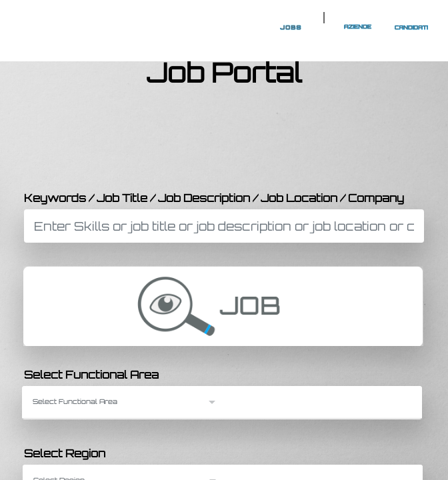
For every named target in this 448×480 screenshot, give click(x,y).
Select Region (65, 453)
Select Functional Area (91, 375)
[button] (125, 402)
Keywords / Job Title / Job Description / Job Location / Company (214, 198)
